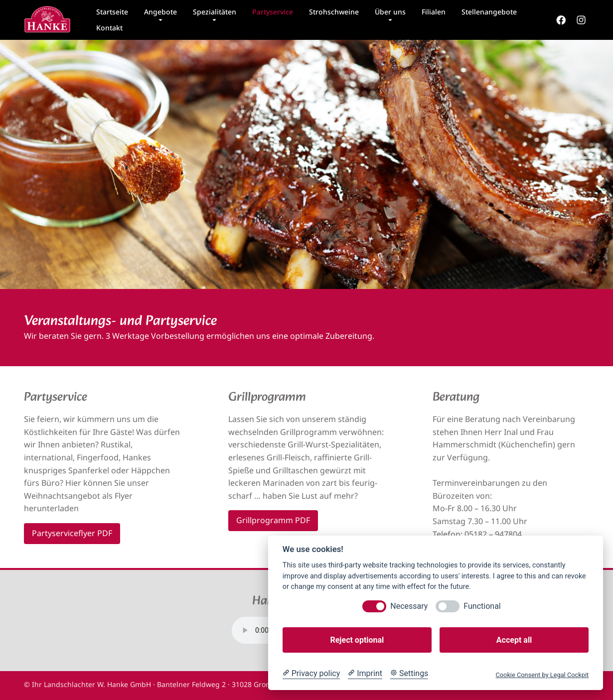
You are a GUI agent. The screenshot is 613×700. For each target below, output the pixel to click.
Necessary (409, 606)
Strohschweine (334, 12)
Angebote (160, 12)
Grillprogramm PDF (273, 520)
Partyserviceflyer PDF (72, 533)
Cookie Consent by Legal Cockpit (542, 675)
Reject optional (357, 640)
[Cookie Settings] (409, 674)
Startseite (112, 12)
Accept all (514, 640)
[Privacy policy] (311, 674)
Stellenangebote (489, 12)
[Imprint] (365, 674)
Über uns (390, 12)
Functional (482, 606)
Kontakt (109, 28)
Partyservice (273, 12)
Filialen (434, 12)
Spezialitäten (215, 12)
